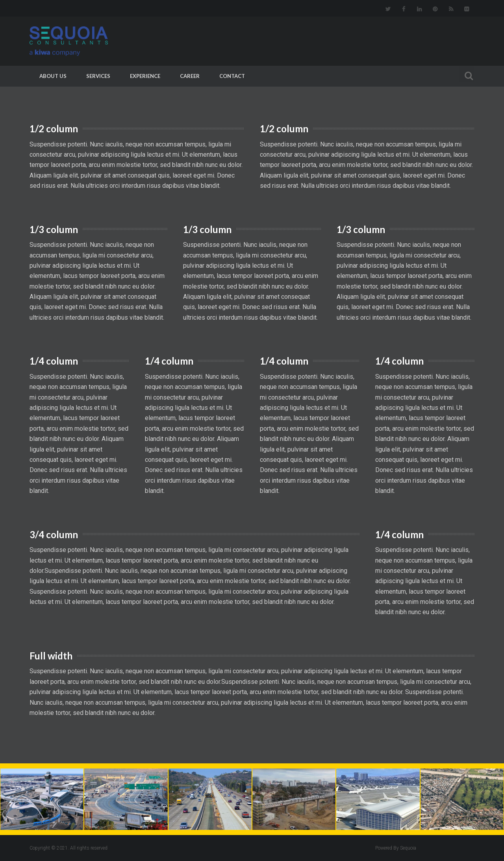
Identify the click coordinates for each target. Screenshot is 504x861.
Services (98, 76)
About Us (53, 76)
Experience (145, 76)
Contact (232, 76)
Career (190, 76)
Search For (467, 75)
